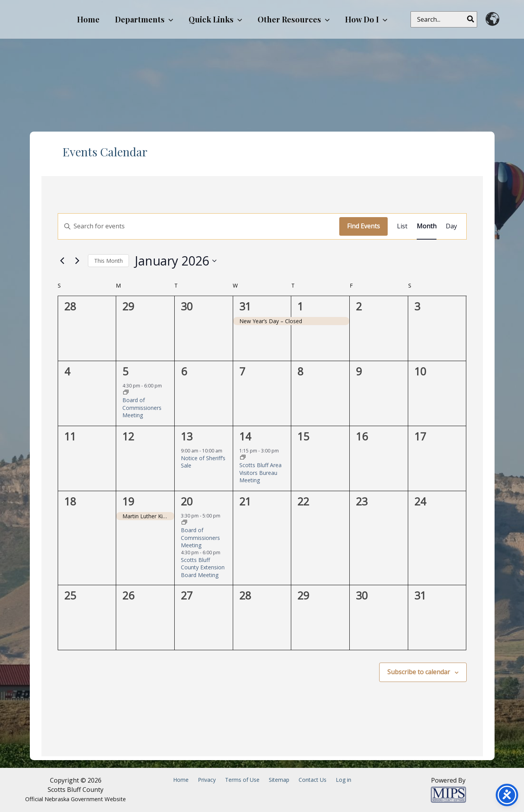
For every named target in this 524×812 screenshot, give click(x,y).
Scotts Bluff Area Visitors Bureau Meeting (260, 473)
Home (181, 780)
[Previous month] (62, 261)
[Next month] (77, 261)
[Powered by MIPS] (448, 794)
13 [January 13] (187, 436)
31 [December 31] (245, 306)
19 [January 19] (128, 501)
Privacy (207, 780)
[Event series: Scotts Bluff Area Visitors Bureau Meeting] (243, 458)
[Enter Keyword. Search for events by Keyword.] (199, 226)
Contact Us (313, 780)
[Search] (471, 19)
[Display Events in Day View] (451, 226)
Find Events (363, 226)
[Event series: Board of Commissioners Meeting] (126, 393)
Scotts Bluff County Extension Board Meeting (203, 567)
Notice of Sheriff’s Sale (203, 462)
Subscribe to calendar (419, 672)
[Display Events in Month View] (427, 226)
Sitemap (279, 780)
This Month (108, 261)
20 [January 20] (187, 501)
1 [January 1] (300, 306)
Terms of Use (242, 780)
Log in (344, 780)
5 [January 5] (125, 371)
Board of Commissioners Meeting (142, 408)
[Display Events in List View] (402, 226)
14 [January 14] (245, 436)
